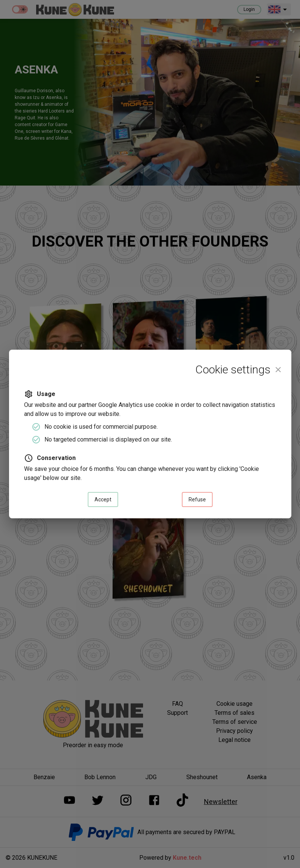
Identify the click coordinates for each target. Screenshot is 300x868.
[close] (278, 370)
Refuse (197, 500)
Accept (103, 500)
